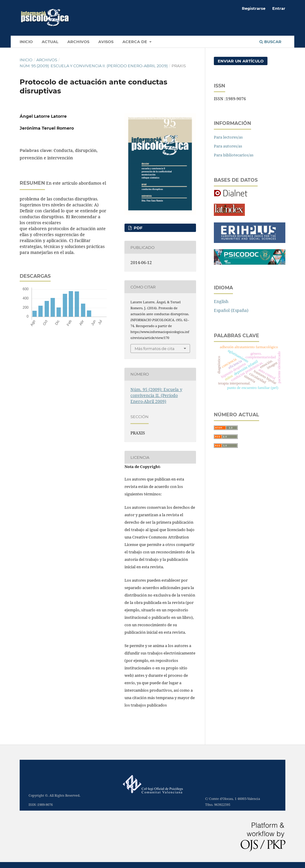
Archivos (78, 42)
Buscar (270, 42)
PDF (137, 228)
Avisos (106, 42)
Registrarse (254, 8)
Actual (50, 42)
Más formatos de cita (155, 349)
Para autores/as (228, 146)
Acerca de (135, 42)
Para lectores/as (228, 137)
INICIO (26, 42)
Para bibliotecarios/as (234, 155)
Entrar (279, 8)
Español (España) (231, 310)
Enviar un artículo (241, 61)
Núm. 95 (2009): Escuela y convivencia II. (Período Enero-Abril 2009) (94, 66)
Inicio (26, 60)
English (221, 301)
